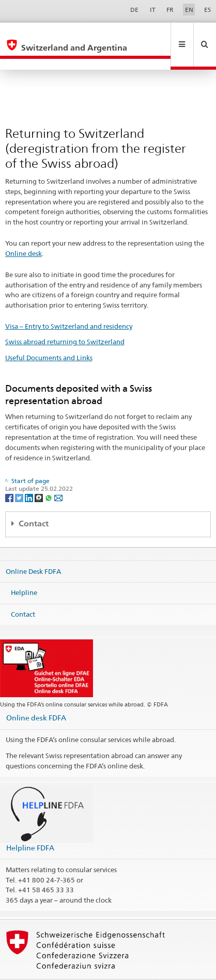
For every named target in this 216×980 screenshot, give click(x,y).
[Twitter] (20, 475)
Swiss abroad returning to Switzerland (65, 319)
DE (134, 10)
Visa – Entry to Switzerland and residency (69, 304)
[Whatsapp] (49, 475)
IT (153, 10)
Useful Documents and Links (49, 335)
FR (170, 10)
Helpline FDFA (30, 825)
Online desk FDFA (36, 695)
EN (189, 10)
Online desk (24, 231)
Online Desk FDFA (33, 549)
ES (207, 10)
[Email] (58, 475)
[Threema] (40, 475)
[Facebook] (10, 475)
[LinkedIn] (30, 475)
